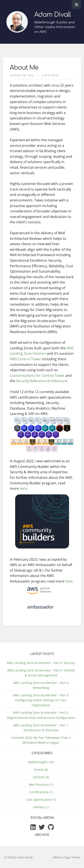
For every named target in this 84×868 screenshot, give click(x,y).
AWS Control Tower (25, 359)
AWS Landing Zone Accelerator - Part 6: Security (41, 663)
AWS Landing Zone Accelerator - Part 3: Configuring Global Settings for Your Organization (41, 700)
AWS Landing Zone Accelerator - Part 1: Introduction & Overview (41, 728)
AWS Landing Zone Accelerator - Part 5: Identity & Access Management (41, 673)
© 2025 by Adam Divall (18, 857)
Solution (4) (41, 777)
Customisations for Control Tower (37, 375)
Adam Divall (52, 15)
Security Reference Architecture (42, 381)
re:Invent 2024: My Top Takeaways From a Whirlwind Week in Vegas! (41, 740)
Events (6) (41, 770)
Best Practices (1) (41, 785)
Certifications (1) (41, 792)
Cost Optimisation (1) (41, 800)
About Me (24, 68)
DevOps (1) (41, 807)
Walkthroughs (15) (41, 762)
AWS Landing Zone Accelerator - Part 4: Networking (41, 685)
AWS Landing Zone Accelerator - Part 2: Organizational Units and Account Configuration (41, 715)
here (23, 488)
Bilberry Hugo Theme (66, 857)
